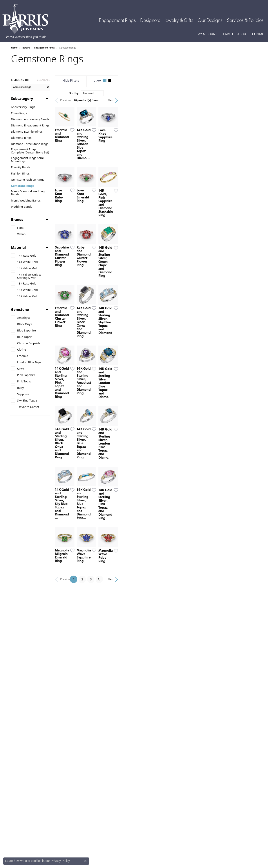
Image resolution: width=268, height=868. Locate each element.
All (169, 769)
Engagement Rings (117, 21)
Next (250, 100)
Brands (17, 220)
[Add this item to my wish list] (117, 176)
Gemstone (20, 310)
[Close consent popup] (85, 861)
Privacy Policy (60, 861)
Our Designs (210, 21)
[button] (207, 34)
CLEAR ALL (43, 80)
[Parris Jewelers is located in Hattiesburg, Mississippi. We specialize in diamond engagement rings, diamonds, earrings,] (27, 21)
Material (18, 247)
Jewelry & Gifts (179, 21)
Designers (150, 21)
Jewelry (26, 48)
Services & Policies (245, 21)
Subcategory (22, 99)
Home (14, 48)
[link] (259, 34)
